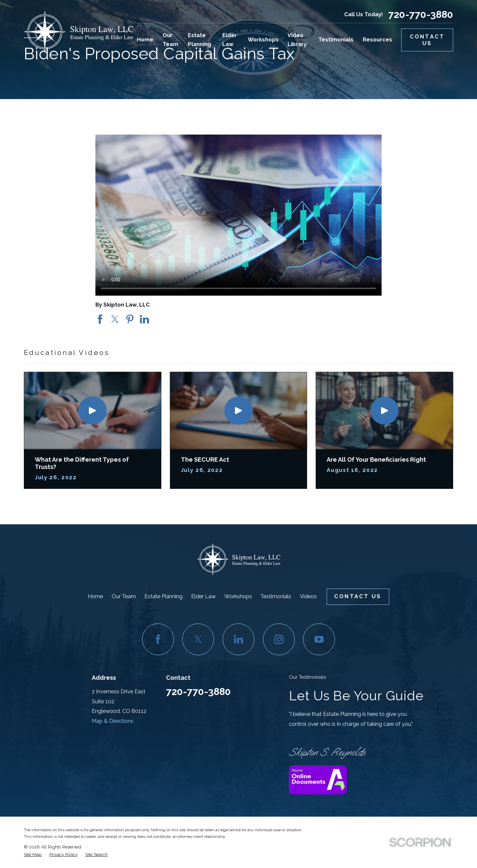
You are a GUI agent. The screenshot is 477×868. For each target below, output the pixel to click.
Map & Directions (113, 721)
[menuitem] (33, 855)
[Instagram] (279, 639)
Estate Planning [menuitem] (200, 40)
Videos (308, 596)
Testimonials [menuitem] (336, 40)
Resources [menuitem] (377, 40)
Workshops (238, 596)
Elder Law (203, 596)
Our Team (124, 596)
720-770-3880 (421, 15)
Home (95, 596)
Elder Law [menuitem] (230, 40)
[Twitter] (198, 639)
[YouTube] (319, 639)
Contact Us (427, 40)
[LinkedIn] (238, 639)
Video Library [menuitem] (297, 40)
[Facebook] (158, 639)
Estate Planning (163, 596)
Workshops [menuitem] (263, 40)
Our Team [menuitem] (170, 40)
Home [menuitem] (145, 40)
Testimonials (276, 596)
